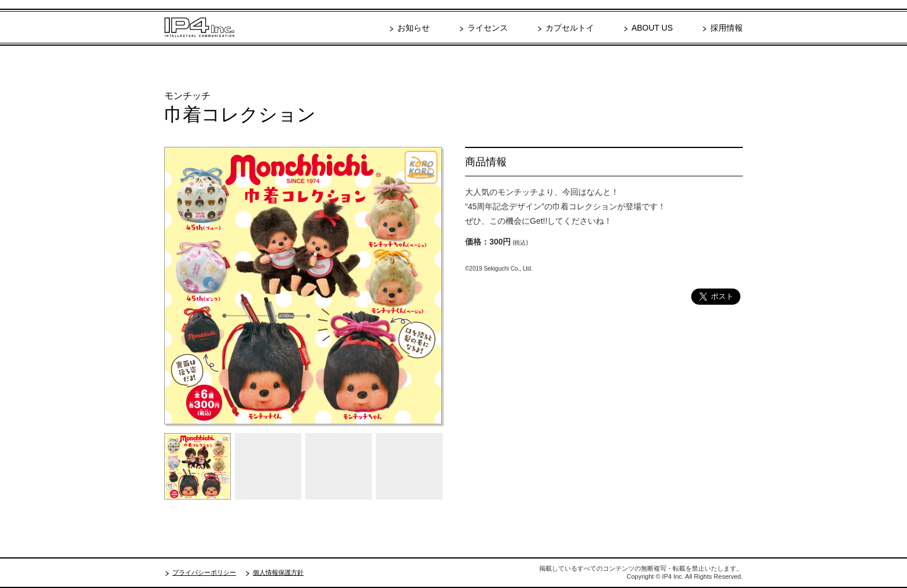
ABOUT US (652, 28)
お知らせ (414, 28)
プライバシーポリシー (204, 572)
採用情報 (727, 28)
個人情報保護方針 (278, 572)
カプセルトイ (570, 28)
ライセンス (488, 28)
